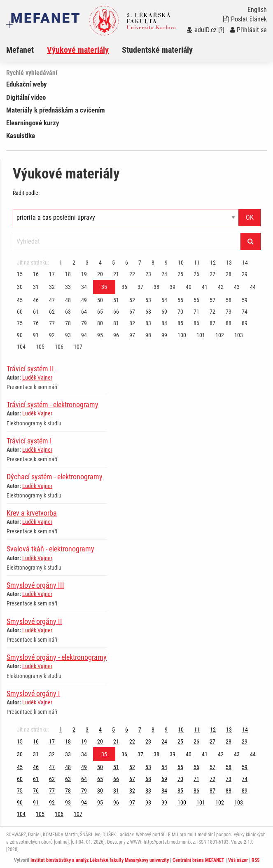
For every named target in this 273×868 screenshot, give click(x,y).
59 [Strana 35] (245, 300)
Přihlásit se (248, 30)
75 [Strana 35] (20, 323)
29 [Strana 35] (245, 274)
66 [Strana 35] (116, 312)
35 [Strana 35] (104, 287)
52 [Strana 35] (132, 300)
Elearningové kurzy (33, 123)
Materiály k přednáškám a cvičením (56, 110)
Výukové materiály (78, 50)
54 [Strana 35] (164, 300)
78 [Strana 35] (68, 323)
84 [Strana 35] (164, 323)
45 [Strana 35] (20, 300)
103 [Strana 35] (239, 335)
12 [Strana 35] (213, 263)
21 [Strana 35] (116, 274)
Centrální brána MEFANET (198, 860)
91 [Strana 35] (36, 335)
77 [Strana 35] (52, 323)
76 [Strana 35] (36, 323)
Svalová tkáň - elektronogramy (50, 549)
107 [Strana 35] (78, 347)
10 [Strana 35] (181, 263)
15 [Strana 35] (20, 274)
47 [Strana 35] (52, 300)
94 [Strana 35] (84, 335)
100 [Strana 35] (182, 335)
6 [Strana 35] (127, 263)
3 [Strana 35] (87, 263)
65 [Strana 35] (100, 312)
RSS (255, 860)
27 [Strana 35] (212, 274)
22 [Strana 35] (132, 274)
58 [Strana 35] (229, 300)
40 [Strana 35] (189, 287)
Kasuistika (21, 136)
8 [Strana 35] (153, 263)
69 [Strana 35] (164, 312)
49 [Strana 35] (84, 300)
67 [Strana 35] (132, 312)
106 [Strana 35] (59, 347)
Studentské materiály (157, 50)
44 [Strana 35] (253, 287)
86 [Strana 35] (196, 323)
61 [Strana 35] (36, 312)
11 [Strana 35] (197, 263)
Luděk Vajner (37, 378)
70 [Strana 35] (180, 312)
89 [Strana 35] (245, 323)
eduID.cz (202, 30)
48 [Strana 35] (68, 300)
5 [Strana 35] (113, 263)
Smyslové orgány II (34, 621)
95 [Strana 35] (100, 335)
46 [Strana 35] (36, 300)
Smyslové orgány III (35, 585)
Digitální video (26, 97)
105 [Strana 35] (40, 347)
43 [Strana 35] (237, 287)
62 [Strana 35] (52, 312)
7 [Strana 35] (140, 263)
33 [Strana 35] (68, 287)
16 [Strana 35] (36, 274)
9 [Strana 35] (166, 263)
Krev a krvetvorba (32, 513)
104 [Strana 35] (21, 347)
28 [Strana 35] (229, 274)
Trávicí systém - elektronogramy (52, 405)
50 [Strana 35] (100, 300)
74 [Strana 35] (245, 312)
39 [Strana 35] (173, 287)
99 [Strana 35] (164, 335)
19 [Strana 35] (84, 274)
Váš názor (238, 860)
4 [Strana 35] (100, 263)
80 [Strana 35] (100, 323)
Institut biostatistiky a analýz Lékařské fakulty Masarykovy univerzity (100, 860)
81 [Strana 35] (116, 323)
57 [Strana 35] (212, 300)
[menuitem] (27, 50)
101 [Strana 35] (201, 335)
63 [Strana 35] (68, 312)
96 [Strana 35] (116, 335)
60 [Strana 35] (20, 312)
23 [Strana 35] (148, 274)
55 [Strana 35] (180, 300)
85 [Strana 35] (180, 323)
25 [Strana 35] (180, 274)
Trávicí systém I (29, 441)
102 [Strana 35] (220, 335)
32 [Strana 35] (52, 287)
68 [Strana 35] (148, 312)
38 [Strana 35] (156, 287)
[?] (221, 30)
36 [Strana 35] (124, 287)
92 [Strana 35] (52, 335)
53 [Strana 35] (148, 300)
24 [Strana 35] (164, 274)
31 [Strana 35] (36, 287)
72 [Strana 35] (212, 312)
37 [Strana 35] (140, 287)
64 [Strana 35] (84, 312)
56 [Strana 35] (196, 300)
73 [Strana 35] (229, 312)
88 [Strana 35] (229, 323)
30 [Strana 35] (20, 287)
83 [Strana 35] (148, 323)
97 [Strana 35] (132, 335)
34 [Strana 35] (84, 287)
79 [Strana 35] (84, 323)
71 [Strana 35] (196, 312)
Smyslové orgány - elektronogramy (57, 657)
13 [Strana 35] (229, 263)
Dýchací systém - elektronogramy (55, 477)
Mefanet (20, 50)
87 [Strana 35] (212, 323)
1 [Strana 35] (61, 263)
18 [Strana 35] (68, 274)
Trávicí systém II (30, 369)
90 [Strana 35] (20, 335)
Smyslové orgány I (33, 693)
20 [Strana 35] (100, 274)
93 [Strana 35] (68, 335)
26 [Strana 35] (196, 274)
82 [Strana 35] (132, 323)
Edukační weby (27, 84)
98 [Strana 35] (148, 335)
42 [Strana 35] (221, 287)
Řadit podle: (26, 193)
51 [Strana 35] (116, 300)
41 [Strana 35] (205, 287)
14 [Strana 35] (245, 263)
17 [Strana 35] (52, 274)
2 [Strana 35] (74, 263)
